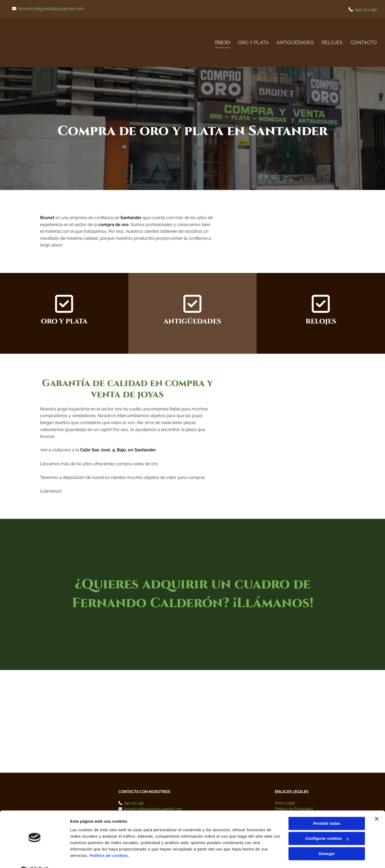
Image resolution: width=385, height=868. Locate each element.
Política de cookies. (109, 843)
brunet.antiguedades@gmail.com (51, 9)
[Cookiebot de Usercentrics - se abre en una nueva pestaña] (35, 858)
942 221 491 (366, 9)
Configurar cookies (327, 826)
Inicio (223, 42)
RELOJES (332, 42)
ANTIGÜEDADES (192, 321)
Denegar (327, 841)
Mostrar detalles (86, 857)
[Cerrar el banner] (377, 806)
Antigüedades (295, 42)
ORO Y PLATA (253, 42)
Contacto (364, 42)
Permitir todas (327, 811)
